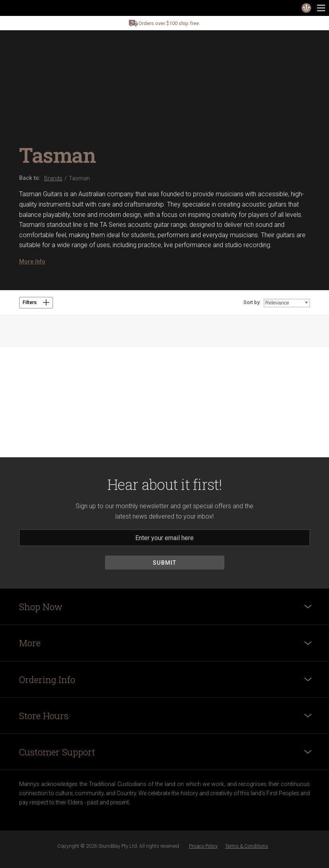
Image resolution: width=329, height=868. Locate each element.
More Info (32, 261)
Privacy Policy (203, 846)
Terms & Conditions (247, 846)
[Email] (164, 538)
